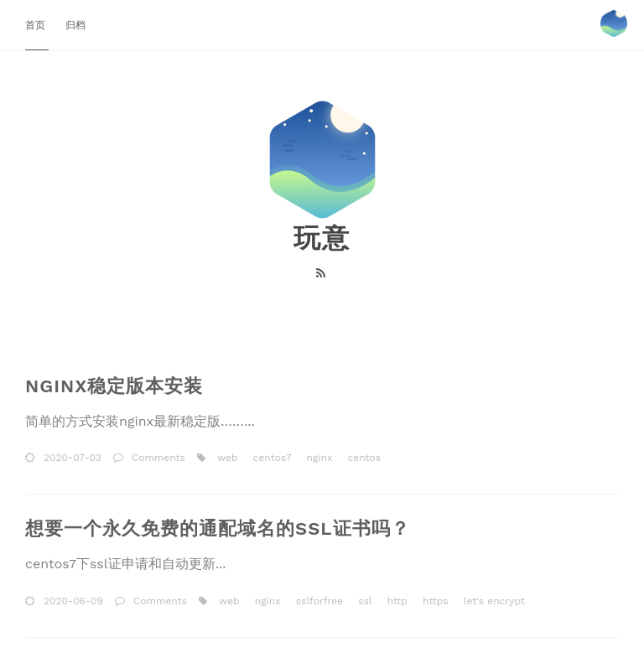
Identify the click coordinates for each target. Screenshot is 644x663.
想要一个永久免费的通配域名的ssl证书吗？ (218, 528)
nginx (317, 458)
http (396, 601)
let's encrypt (493, 601)
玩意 (322, 238)
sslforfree (318, 601)
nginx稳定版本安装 (114, 386)
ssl (363, 601)
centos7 (271, 458)
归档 (75, 25)
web (226, 458)
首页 (37, 25)
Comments (158, 458)
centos (362, 458)
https (434, 601)
